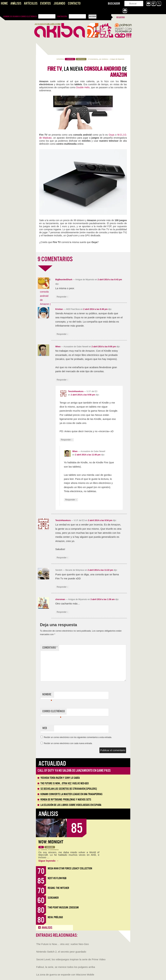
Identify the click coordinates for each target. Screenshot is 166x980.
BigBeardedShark (64, 280)
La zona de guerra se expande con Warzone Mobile (65, 975)
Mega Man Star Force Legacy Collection (70, 868)
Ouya (111, 135)
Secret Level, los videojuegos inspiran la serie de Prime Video (71, 959)
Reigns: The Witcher (58, 888)
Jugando (59, 3)
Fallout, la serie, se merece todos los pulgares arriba (66, 967)
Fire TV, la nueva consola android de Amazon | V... (45, 296)
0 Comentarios (54, 850)
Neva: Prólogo (55, 917)
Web (45, 728)
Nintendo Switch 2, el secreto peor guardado (61, 952)
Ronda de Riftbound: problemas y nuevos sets (66, 800)
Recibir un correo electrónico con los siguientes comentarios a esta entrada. (78, 737)
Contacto (74, 3)
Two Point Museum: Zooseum (63, 907)
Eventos (45, 3)
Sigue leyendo (49, 861)
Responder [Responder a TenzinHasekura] (67, 440)
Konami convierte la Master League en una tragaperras (71, 794)
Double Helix (83, 87)
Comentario (50, 648)
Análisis (16, 3)
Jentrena (105, 59)
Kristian (59, 309)
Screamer (53, 898)
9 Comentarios (93, 59)
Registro (121, 17)
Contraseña (62, 17)
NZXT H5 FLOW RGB (57, 878)
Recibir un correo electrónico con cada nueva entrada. (68, 743)
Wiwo (58, 347)
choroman (60, 599)
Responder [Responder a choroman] (62, 612)
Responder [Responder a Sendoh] (62, 587)
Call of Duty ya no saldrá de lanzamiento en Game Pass (74, 771)
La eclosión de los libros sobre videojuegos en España (71, 805)
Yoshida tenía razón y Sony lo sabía (60, 778)
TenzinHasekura (76, 391)
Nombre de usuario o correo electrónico (20, 17)
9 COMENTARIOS (55, 259)
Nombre (47, 695)
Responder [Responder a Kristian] (62, 334)
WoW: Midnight (51, 842)
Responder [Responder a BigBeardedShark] (62, 297)
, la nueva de (87, 72)
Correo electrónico (54, 712)
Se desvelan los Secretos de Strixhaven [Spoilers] (69, 789)
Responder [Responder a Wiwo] (62, 380)
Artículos (31, 3)
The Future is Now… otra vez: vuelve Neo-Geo (65, 783)
